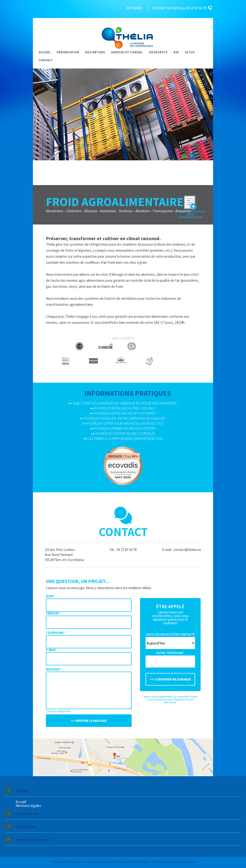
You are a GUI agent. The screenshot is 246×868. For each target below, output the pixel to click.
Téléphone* (55, 633)
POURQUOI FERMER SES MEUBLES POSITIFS (123, 428)
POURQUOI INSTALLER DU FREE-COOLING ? (123, 408)
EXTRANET (135, 8)
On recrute (158, 52)
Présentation (68, 52)
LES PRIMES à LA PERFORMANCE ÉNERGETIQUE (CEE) (123, 439)
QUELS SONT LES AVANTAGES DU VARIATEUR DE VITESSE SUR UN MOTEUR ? (123, 403)
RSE (176, 52)
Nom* (50, 596)
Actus (190, 52)
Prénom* (53, 613)
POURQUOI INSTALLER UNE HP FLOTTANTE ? (123, 413)
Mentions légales (28, 806)
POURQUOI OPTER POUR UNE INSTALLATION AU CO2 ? (123, 423)
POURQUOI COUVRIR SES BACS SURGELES (123, 434)
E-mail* (51, 650)
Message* (53, 669)
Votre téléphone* (170, 653)
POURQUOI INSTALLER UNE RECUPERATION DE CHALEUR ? (123, 418)
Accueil (45, 52)
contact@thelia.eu (187, 550)
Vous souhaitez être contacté (170, 634)
